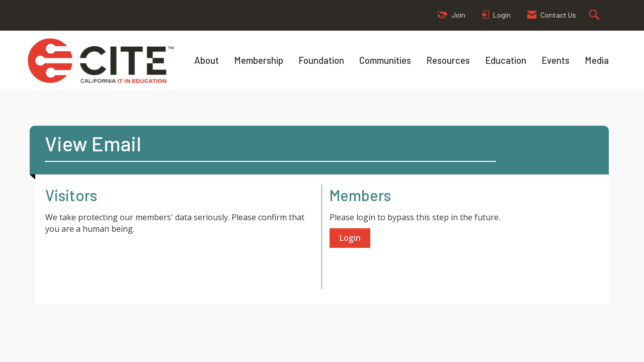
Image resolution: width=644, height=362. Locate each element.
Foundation (321, 60)
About (207, 60)
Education (506, 60)
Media (597, 60)
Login (350, 238)
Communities (385, 60)
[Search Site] (595, 15)
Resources (448, 60)
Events (555, 60)
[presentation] (122, 259)
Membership (259, 60)
